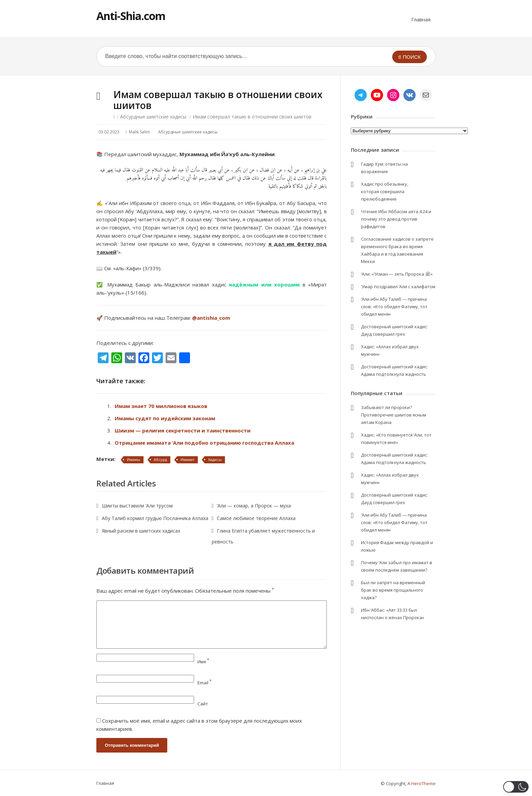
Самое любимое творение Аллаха (256, 518)
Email (205, 683)
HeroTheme (423, 783)
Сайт (203, 704)
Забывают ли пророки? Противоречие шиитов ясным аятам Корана (394, 415)
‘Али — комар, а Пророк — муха (254, 506)
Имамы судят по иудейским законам (165, 418)
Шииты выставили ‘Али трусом (137, 506)
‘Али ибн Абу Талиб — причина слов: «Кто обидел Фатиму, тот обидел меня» (394, 307)
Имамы (134, 459)
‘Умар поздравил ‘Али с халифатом (398, 286)
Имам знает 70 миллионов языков (161, 406)
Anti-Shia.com (131, 16)
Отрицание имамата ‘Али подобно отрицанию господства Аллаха (204, 443)
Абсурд (160, 459)
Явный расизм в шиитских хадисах (141, 531)
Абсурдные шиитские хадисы (153, 117)
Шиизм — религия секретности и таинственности (183, 430)
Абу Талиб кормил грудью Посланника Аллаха (155, 518)
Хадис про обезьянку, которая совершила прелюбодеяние (385, 191)
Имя (203, 662)
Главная (421, 19)
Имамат (187, 459)
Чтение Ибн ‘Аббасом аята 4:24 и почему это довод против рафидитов (396, 219)
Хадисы (215, 459)
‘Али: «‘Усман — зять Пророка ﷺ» (397, 274)
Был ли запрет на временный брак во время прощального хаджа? (393, 590)
